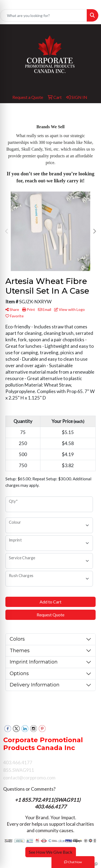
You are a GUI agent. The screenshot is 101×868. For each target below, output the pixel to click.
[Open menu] (90, 111)
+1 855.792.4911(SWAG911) (48, 800)
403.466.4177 (51, 807)
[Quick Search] (43, 15)
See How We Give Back (51, 852)
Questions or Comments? (29, 789)
